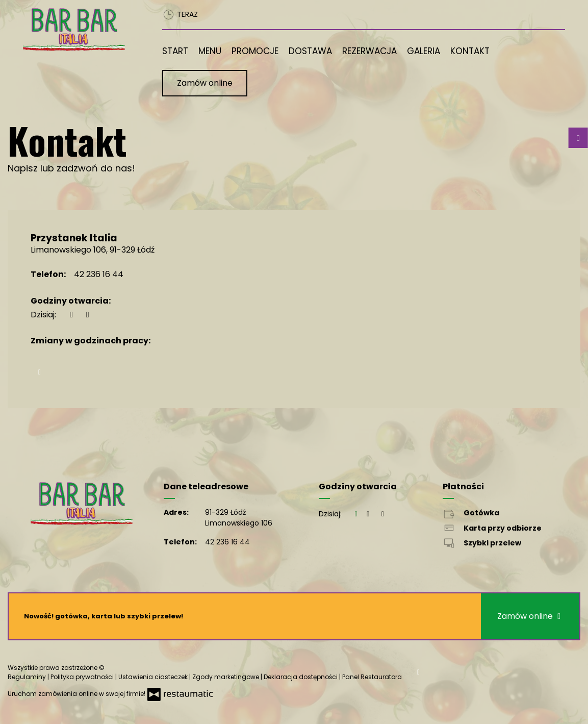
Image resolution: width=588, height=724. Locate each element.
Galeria (424, 51)
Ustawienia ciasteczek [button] (154, 677)
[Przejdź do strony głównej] (77, 30)
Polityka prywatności (83, 677)
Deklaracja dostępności (301, 677)
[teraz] (71, 315)
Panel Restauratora (372, 677)
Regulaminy (28, 677)
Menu (210, 51)
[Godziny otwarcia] (87, 315)
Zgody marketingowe (226, 677)
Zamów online (205, 83)
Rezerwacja (369, 51)
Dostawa (310, 51)
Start (175, 51)
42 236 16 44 (99, 274)
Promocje (255, 51)
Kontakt (470, 51)
